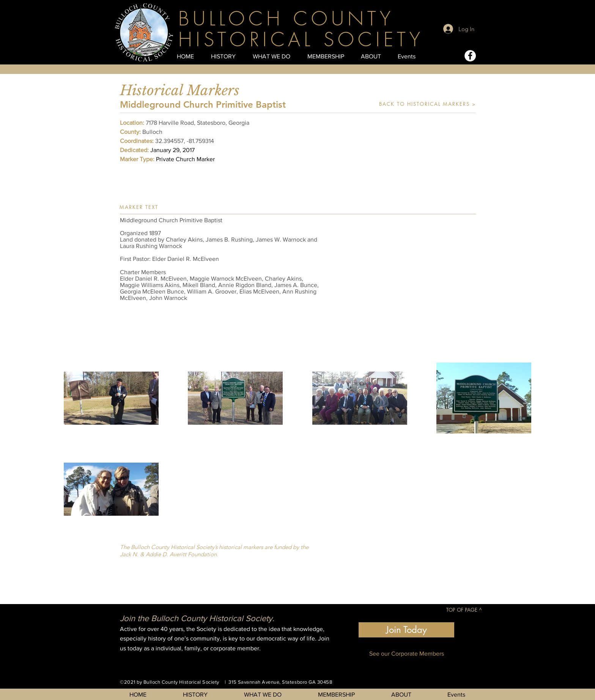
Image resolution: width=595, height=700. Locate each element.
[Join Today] (406, 630)
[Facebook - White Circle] (470, 56)
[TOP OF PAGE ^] (464, 610)
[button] (401, 274)
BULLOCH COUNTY (286, 19)
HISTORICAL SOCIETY (301, 40)
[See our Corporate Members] (407, 654)
